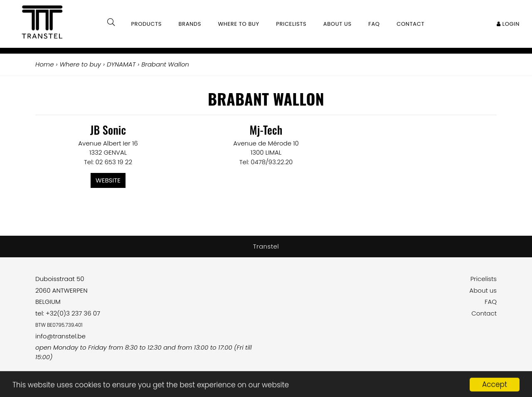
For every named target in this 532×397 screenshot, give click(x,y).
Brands (190, 24)
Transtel (266, 246)
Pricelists (484, 279)
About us (483, 290)
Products (146, 24)
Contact (484, 313)
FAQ (491, 302)
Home (44, 64)
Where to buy (239, 24)
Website (108, 180)
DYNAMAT (121, 64)
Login (508, 24)
